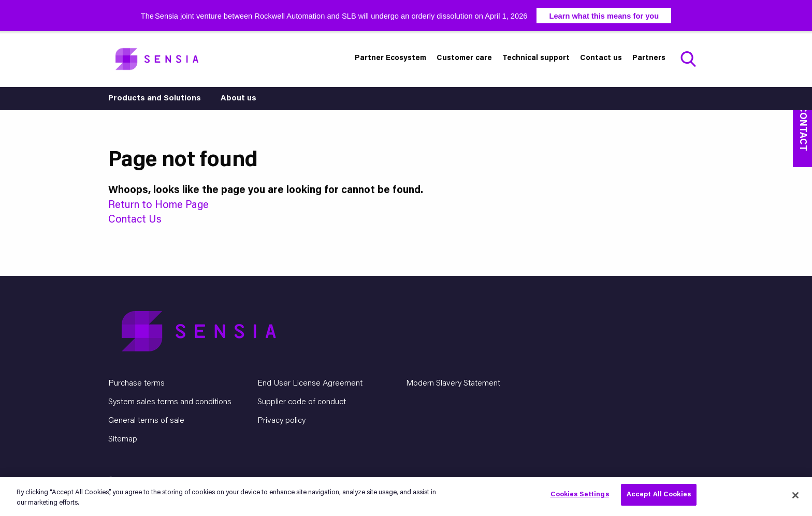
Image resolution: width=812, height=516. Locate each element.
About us (238, 99)
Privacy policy (281, 421)
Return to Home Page (158, 205)
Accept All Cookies (659, 495)
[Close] (795, 495)
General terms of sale (146, 421)
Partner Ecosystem (390, 58)
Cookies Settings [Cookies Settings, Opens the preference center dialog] (580, 495)
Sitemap (123, 439)
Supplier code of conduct (302, 402)
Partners (649, 58)
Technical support (536, 58)
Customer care (464, 58)
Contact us (601, 58)
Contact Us (135, 220)
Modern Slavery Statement (453, 384)
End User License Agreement (310, 384)
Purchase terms (136, 384)
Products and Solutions (155, 99)
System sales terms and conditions (170, 402)
